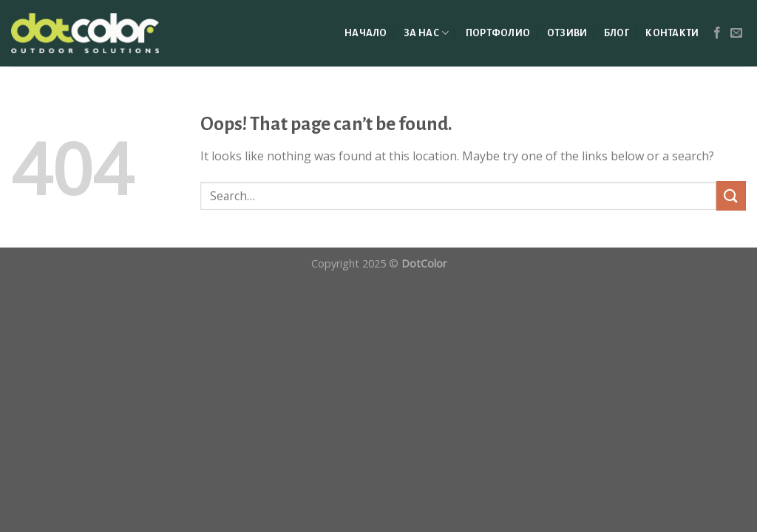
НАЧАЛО (366, 33)
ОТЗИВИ (567, 33)
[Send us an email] (736, 33)
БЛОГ (617, 33)
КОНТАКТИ (672, 33)
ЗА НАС (426, 33)
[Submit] (731, 195)
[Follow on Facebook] (717, 33)
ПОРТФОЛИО (498, 33)
